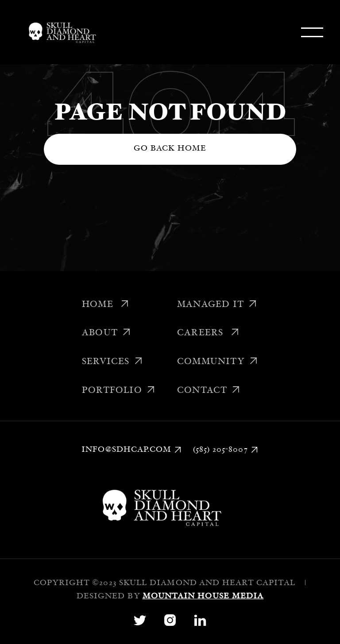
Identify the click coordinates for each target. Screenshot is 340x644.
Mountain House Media (203, 597)
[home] (61, 32)
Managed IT (217, 305)
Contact (209, 391)
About (106, 334)
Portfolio (119, 391)
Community (218, 362)
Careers (208, 334)
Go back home (170, 149)
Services (112, 362)
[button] (312, 32)
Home (106, 305)
